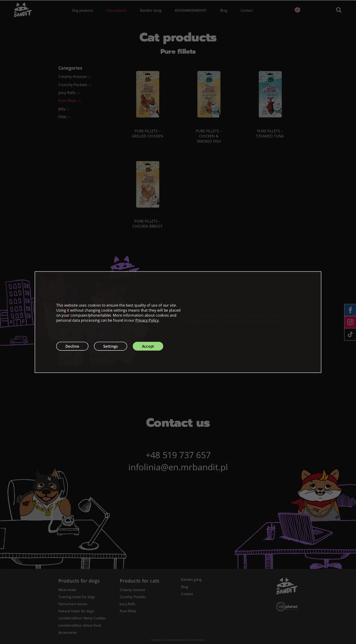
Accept (148, 346)
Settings (111, 346)
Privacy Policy (147, 320)
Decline (72, 346)
